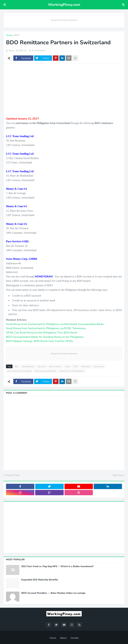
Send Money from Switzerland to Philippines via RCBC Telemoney (46, 328)
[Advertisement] (64, 90)
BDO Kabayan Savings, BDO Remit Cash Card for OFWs (39, 341)
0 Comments (38, 51)
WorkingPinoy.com (64, 5)
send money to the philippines (72, 371)
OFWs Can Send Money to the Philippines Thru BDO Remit (42, 333)
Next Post (118, 475)
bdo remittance (55, 367)
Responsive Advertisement (64, 20)
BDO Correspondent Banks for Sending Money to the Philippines (45, 337)
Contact (74, 638)
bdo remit (42, 367)
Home (9, 35)
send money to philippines (45, 371)
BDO (17, 35)
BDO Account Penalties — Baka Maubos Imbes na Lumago (53, 593)
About (63, 638)
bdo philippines (28, 367)
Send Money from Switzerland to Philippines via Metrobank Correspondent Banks (55, 324)
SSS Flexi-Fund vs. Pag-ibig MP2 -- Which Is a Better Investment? (57, 566)
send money (99, 367)
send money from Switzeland (19, 371)
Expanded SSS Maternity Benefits (40, 580)
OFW (75, 367)
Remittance (86, 367)
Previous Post (12, 475)
